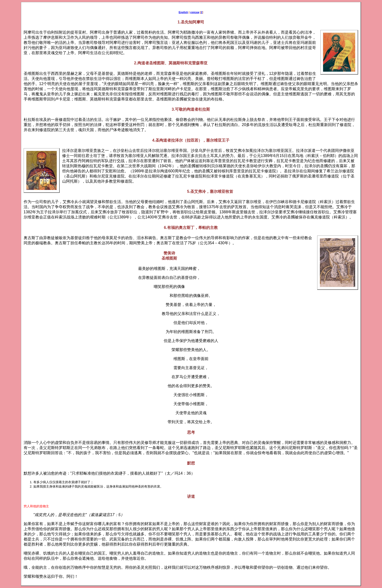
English (183, 12)
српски (195, 12)
